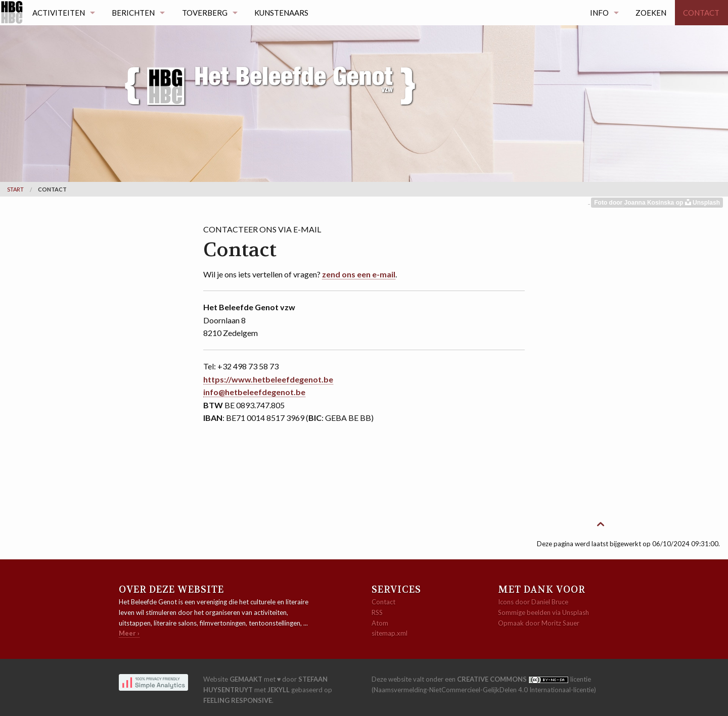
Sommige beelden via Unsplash (543, 612)
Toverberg (205, 13)
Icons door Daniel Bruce (533, 602)
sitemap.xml (390, 633)
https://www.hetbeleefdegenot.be (268, 379)
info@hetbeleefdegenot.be (254, 392)
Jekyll (279, 690)
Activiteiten (59, 13)
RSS (377, 612)
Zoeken (651, 13)
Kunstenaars (281, 13)
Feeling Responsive (238, 700)
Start (15, 189)
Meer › (129, 633)
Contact (701, 13)
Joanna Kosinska (650, 203)
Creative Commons (493, 679)
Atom (380, 623)
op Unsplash (698, 203)
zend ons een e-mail (359, 274)
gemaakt (246, 679)
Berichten (133, 13)
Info (599, 13)
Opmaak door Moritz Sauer (539, 623)
